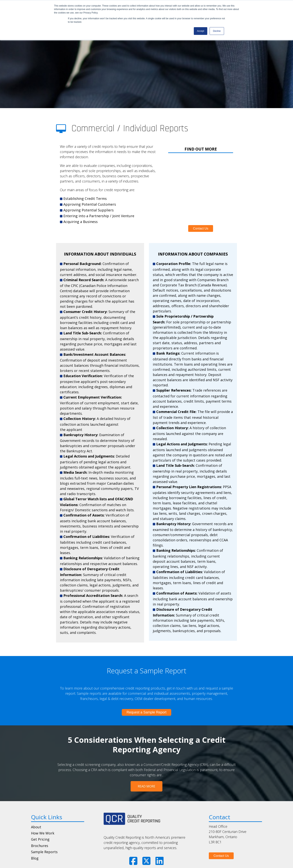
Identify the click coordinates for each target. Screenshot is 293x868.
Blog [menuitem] (35, 847)
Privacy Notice (160, 862)
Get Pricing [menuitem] (40, 828)
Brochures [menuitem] (40, 835)
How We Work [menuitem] (43, 822)
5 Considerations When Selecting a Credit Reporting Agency (147, 734)
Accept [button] (201, 31)
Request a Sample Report (146, 701)
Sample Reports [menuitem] (44, 841)
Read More (146, 775)
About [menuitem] (36, 816)
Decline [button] (217, 31)
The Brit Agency (204, 862)
